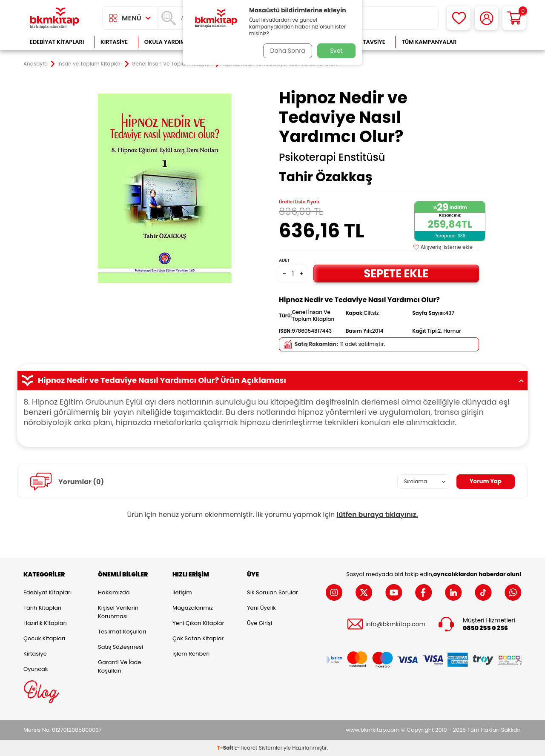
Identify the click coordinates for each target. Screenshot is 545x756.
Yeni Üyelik (261, 608)
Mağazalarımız (193, 608)
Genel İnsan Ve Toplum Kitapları (172, 64)
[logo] (54, 18)
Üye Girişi (260, 623)
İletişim (182, 592)
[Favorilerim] (459, 18)
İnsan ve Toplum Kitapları (90, 64)
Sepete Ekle (396, 273)
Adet (284, 260)
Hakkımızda (114, 592)
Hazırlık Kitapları (45, 623)
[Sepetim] (514, 18)
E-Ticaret (246, 748)
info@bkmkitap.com (395, 624)
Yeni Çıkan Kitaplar (198, 623)
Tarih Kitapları (42, 608)
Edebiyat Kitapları (57, 42)
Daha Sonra (287, 51)
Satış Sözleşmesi (120, 647)
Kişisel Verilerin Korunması (118, 612)
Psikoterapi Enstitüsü (332, 157)
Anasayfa (36, 64)
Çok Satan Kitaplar (198, 638)
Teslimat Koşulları (122, 632)
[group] (166, 188)
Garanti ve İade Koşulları (119, 666)
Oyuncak (36, 669)
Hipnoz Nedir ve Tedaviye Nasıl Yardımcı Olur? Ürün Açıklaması (272, 380)
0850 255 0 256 (485, 628)
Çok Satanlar (494, 42)
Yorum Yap (485, 482)
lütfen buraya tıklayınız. (377, 515)
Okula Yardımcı (168, 42)
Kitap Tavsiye (366, 42)
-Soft (226, 748)
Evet (337, 51)
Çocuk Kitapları (44, 638)
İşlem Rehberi (191, 654)
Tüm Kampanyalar (429, 42)
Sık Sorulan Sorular (272, 592)
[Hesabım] (486, 18)
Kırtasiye (114, 42)
